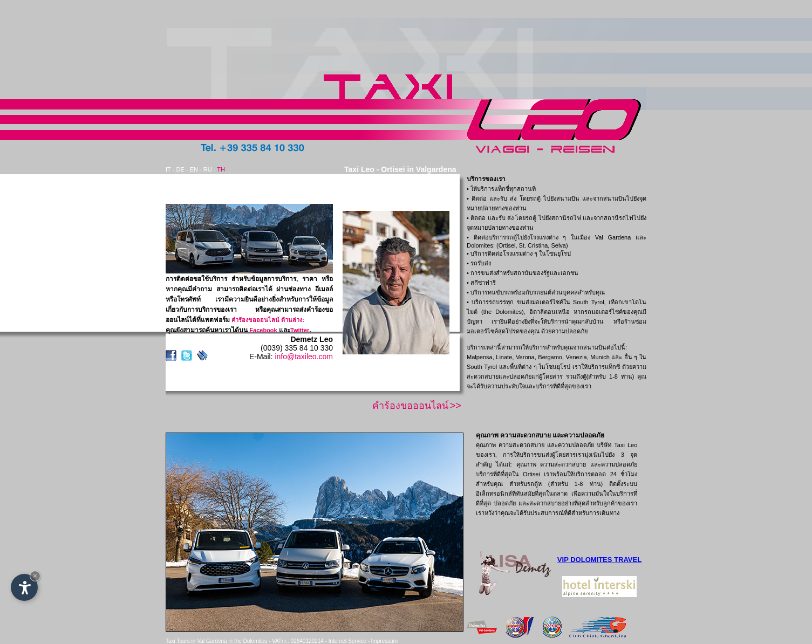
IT (168, 169)
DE (180, 169)
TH (221, 169)
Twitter (300, 330)
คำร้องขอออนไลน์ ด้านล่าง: (268, 320)
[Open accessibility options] (24, 587)
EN (194, 169)
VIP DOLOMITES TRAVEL (599, 560)
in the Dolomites (248, 641)
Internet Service (347, 641)
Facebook (263, 330)
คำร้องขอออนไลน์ (410, 406)
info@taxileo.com (304, 357)
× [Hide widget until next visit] (35, 576)
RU (208, 169)
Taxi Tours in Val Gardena (196, 641)
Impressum (384, 641)
